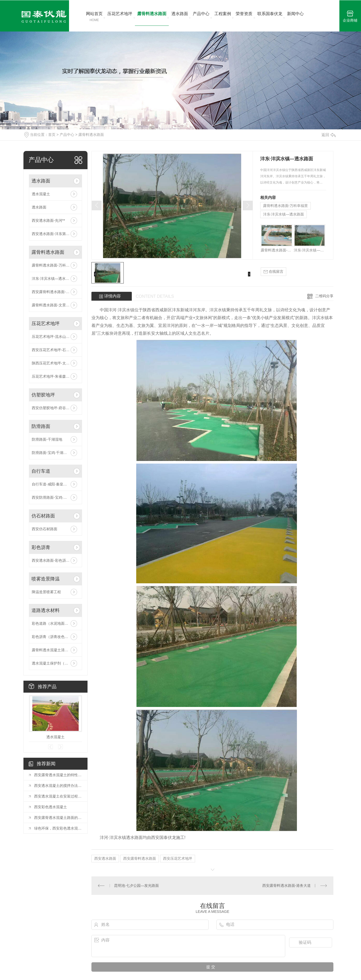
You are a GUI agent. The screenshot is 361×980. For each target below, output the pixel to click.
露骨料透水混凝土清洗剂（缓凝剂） (55, 650)
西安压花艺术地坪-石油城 (52, 350)
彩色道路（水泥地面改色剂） (55, 623)
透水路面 (180, 14)
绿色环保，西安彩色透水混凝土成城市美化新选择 (58, 828)
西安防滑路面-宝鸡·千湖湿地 (55, 497)
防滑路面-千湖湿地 (47, 439)
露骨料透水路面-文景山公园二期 (55, 305)
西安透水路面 (105, 858)
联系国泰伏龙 (270, 14)
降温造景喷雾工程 (46, 592)
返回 (328, 135)
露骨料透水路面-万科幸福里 (54, 265)
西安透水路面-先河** (48, 220)
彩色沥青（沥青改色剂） (52, 637)
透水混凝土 (41, 194)
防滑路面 (41, 426)
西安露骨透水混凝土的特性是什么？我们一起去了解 (58, 775)
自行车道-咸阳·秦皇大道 (51, 484)
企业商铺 (350, 17)
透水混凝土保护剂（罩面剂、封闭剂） (55, 663)
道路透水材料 (46, 610)
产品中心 (201, 14)
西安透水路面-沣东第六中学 (54, 234)
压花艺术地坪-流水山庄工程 (54, 337)
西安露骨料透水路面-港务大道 (55, 292)
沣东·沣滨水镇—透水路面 (52, 279)
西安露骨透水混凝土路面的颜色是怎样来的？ (58, 818)
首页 (52, 135)
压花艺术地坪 (120, 14)
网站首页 (94, 17)
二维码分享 (324, 296)
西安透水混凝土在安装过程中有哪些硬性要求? (58, 796)
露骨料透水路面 (152, 14)
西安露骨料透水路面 (140, 858)
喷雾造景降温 (46, 579)
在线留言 (273, 272)
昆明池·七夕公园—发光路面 (136, 886)
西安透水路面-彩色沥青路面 (54, 560)
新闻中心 (295, 14)
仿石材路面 (43, 516)
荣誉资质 (244, 14)
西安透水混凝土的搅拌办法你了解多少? (58, 786)
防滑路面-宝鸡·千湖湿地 (51, 453)
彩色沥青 (41, 547)
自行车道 (41, 471)
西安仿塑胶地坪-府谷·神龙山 (55, 408)
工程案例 (223, 14)
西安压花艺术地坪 (178, 858)
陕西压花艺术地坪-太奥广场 (54, 363)
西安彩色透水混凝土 (51, 807)
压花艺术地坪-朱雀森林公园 (54, 376)
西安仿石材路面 (45, 529)
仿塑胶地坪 (43, 395)
